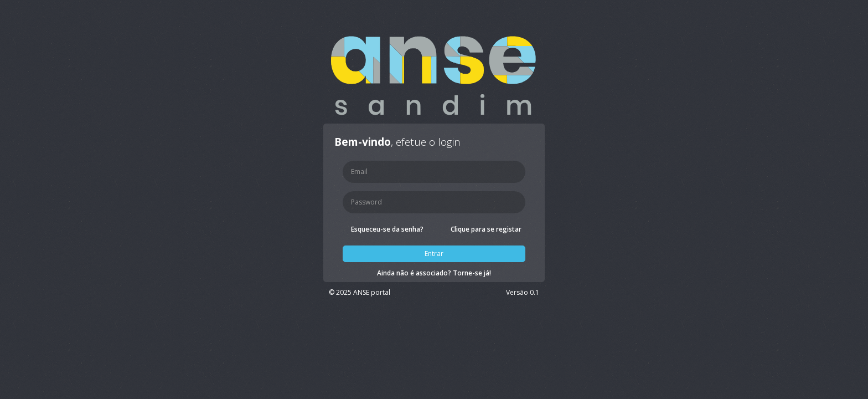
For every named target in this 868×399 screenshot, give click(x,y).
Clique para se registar (486, 229)
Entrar (434, 254)
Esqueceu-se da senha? (387, 229)
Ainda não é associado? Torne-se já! (434, 273)
